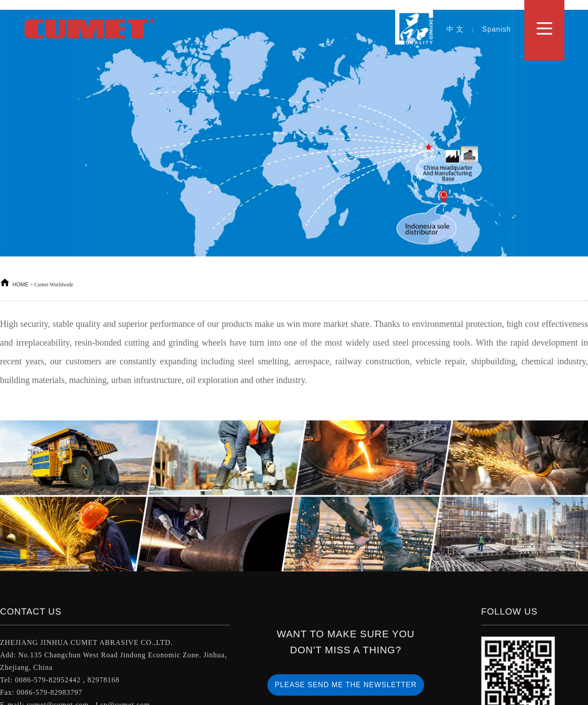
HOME (20, 285)
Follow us (509, 611)
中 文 (455, 29)
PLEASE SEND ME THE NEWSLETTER (346, 685)
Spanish (496, 29)
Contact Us (31, 611)
